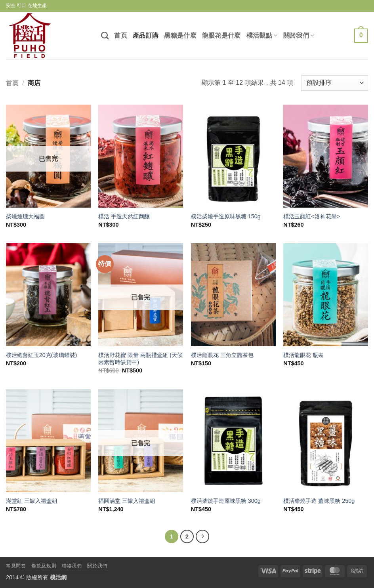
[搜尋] (105, 35)
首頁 (121, 35)
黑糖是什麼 (180, 35)
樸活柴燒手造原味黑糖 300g (226, 501)
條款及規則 (44, 566)
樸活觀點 (262, 35)
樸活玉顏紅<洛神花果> (312, 216)
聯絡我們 (72, 566)
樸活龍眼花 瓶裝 (303, 355)
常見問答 (16, 566)
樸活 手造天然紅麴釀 (124, 216)
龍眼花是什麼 (221, 35)
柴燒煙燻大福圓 (25, 216)
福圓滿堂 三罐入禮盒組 (127, 501)
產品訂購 (146, 35)
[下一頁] (202, 536)
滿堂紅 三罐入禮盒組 (32, 501)
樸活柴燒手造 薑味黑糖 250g (319, 501)
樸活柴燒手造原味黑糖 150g (226, 216)
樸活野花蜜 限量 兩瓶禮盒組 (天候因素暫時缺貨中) (140, 359)
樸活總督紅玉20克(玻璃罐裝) (42, 355)
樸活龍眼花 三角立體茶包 (222, 355)
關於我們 (299, 35)
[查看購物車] (361, 36)
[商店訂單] (335, 83)
